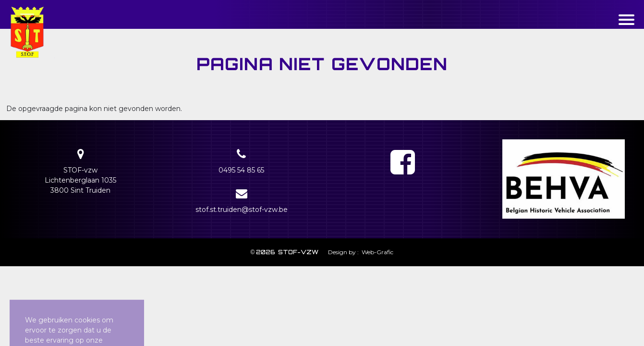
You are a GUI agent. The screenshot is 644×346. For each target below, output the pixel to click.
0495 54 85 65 (241, 170)
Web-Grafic (377, 252)
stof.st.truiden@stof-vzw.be (242, 210)
